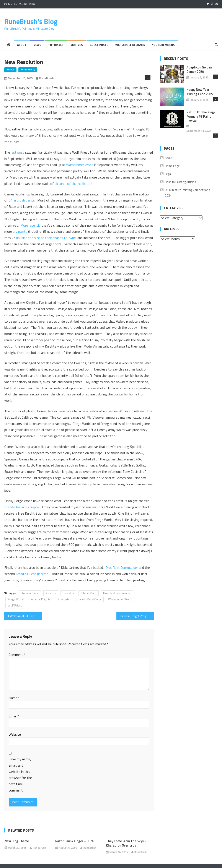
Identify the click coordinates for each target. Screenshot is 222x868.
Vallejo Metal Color (89, 599)
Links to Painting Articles (180, 182)
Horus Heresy (28, 70)
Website (15, 734)
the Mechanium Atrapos (22, 507)
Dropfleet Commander (122, 567)
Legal (168, 174)
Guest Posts (99, 45)
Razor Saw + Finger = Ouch (74, 841)
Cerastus (68, 593)
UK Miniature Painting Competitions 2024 (187, 193)
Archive (10, 70)
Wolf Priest (15, 605)
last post (18, 152)
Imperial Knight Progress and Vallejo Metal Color (137, 616)
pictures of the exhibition (73, 184)
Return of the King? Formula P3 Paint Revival (201, 117)
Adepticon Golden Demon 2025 (199, 70)
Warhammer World (80, 165)
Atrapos (51, 593)
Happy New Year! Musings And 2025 (200, 92)
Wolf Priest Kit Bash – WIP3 (26, 616)
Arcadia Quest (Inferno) (33, 574)
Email (14, 716)
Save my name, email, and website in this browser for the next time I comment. (20, 775)
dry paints (20, 231)
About (22, 45)
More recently (30, 225)
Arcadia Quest (30, 593)
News (37, 45)
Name (14, 698)
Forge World (16, 599)
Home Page (172, 166)
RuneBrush (47, 78)
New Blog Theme (17, 841)
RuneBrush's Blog (31, 21)
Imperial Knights (41, 599)
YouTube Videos (163, 45)
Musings (77, 45)
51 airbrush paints (22, 200)
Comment (17, 655)
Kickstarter (64, 599)
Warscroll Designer (130, 45)
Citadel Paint (89, 593)
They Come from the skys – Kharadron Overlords (126, 843)
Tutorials (56, 45)
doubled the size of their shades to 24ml (46, 238)
